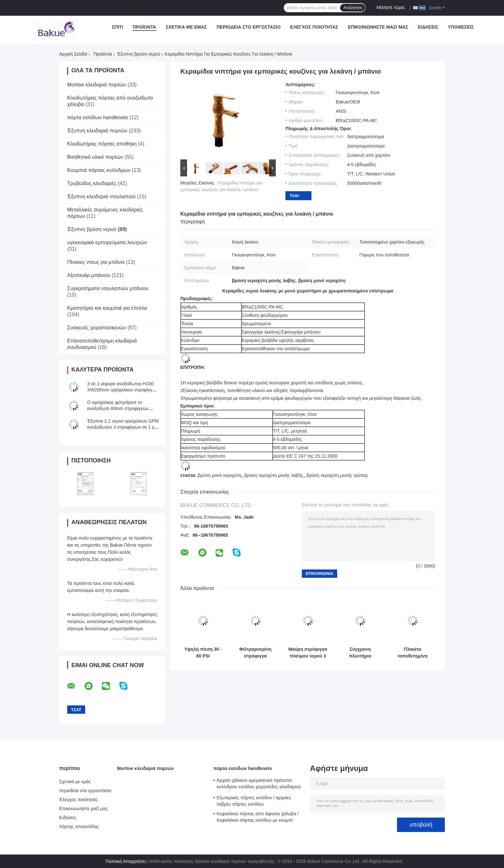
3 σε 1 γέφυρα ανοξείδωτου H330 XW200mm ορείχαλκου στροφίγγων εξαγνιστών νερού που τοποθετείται (123, 390)
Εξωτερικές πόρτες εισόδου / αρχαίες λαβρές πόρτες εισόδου (254, 801)
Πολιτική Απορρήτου (126, 861)
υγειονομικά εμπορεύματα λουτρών (107, 242)
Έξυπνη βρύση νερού (139, 54)
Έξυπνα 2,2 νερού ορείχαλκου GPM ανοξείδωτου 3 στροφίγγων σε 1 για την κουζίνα (123, 427)
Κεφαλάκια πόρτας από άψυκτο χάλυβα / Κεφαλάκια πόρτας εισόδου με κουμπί (258, 817)
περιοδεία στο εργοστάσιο (249, 27)
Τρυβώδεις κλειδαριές (92, 183)
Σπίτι (117, 27)
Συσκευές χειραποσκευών (97, 328)
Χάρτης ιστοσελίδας (79, 827)
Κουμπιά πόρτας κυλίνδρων (99, 170)
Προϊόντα (144, 27)
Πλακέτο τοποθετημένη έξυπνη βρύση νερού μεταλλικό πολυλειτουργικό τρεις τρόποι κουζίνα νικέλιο (413, 653)
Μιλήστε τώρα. (391, 7)
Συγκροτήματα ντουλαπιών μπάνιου (108, 288)
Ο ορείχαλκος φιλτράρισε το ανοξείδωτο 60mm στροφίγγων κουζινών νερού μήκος (118, 408)
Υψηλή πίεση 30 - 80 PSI (203, 653)
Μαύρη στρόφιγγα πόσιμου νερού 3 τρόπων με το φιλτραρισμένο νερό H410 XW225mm (308, 653)
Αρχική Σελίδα (73, 54)
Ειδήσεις (428, 27)
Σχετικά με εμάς (186, 27)
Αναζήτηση (353, 8)
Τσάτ (294, 196)
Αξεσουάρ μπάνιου (89, 275)
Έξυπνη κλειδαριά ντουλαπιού (101, 197)
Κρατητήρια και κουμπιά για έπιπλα (107, 308)
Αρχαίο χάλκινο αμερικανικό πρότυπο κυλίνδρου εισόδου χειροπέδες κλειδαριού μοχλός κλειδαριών (259, 784)
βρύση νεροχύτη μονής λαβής (274, 475)
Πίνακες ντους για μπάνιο (96, 262)
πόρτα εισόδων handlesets (98, 117)
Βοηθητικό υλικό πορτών (95, 157)
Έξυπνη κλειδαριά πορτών (97, 131)
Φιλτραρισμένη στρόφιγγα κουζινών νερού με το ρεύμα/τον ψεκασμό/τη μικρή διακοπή (256, 653)
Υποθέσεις (461, 27)
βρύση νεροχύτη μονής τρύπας (337, 475)
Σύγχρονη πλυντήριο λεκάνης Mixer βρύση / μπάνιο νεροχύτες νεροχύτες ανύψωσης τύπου (360, 653)
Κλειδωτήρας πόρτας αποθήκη (102, 144)
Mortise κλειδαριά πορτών (97, 85)
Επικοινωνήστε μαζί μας (378, 27)
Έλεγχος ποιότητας (314, 27)
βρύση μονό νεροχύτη (219, 475)
